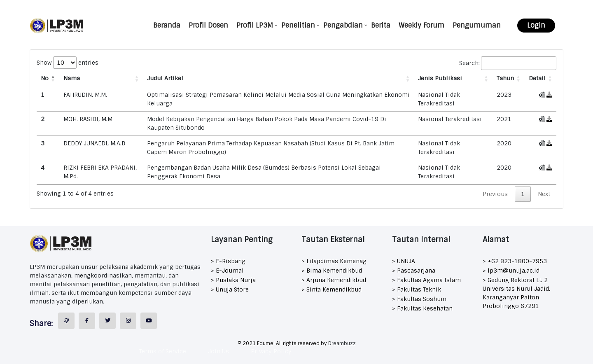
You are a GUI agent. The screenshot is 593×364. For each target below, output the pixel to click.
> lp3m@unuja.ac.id (511, 271)
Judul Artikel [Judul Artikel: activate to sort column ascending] (165, 78)
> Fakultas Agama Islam (426, 280)
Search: (508, 63)
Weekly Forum (421, 25)
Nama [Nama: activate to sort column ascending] (72, 78)
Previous (495, 194)
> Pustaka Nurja (233, 280)
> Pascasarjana (414, 271)
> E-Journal (227, 271)
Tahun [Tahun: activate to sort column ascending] (505, 78)
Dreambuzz (342, 343)
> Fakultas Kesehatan (422, 308)
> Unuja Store (230, 289)
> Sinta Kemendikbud (332, 289)
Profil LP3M (255, 25)
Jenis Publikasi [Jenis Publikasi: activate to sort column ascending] (440, 78)
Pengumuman (477, 25)
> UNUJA (404, 261)
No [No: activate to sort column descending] (45, 78)
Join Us (218, 351)
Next (544, 194)
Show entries (68, 63)
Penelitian (298, 25)
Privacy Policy (271, 351)
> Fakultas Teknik (417, 289)
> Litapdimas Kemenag (334, 261)
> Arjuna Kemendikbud (334, 280)
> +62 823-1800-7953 (515, 261)
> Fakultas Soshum (419, 299)
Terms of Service (163, 351)
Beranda (167, 25)
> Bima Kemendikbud (332, 271)
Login (536, 25)
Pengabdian (343, 25)
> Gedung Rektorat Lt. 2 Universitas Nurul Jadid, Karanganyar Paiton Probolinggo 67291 (516, 293)
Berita (381, 25)
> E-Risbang (228, 261)
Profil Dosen (208, 25)
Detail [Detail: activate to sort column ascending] (537, 78)
